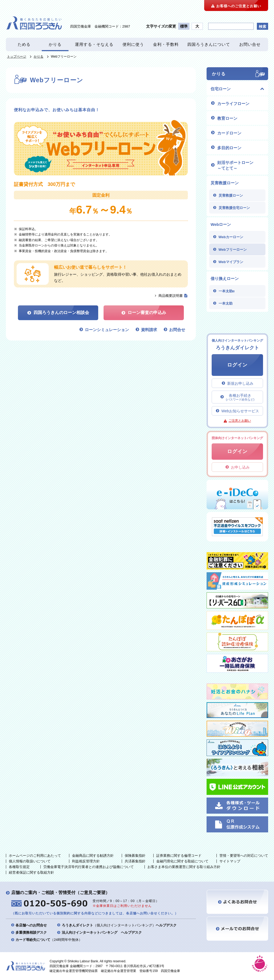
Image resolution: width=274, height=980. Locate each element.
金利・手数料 (166, 44)
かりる (55, 44)
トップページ (17, 57)
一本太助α (227, 291)
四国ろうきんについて (209, 44)
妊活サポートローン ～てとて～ (235, 165)
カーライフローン (233, 104)
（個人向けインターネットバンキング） (119, 925)
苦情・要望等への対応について (244, 856)
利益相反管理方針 (86, 861)
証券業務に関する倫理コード (179, 856)
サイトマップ (230, 861)
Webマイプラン (231, 262)
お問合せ (177, 330)
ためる (24, 44)
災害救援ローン (231, 195)
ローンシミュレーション (107, 330)
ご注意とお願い (240, 421)
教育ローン (227, 118)
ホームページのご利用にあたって (35, 856)
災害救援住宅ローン (234, 208)
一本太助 (226, 303)
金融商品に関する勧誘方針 (93, 856)
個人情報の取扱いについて (30, 861)
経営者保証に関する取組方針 (31, 872)
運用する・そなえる (94, 44)
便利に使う (133, 44)
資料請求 (149, 330)
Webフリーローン (233, 250)
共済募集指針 (135, 861)
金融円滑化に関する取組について (182, 861)
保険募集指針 (135, 856)
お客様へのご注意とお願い (236, 6)
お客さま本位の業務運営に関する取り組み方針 (184, 867)
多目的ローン (229, 148)
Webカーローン (231, 237)
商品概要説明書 (171, 296)
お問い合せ (250, 44)
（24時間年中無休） (49, 940)
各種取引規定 (19, 867)
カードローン (229, 133)
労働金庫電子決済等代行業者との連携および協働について (89, 867)
